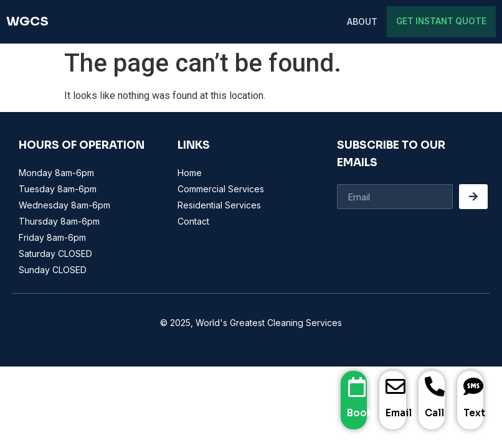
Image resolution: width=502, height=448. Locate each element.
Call (434, 413)
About (371, 21)
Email (399, 413)
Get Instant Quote (446, 21)
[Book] (357, 387)
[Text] (473, 387)
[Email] (395, 387)
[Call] (435, 387)
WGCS (27, 21)
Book (360, 413)
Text (474, 413)
